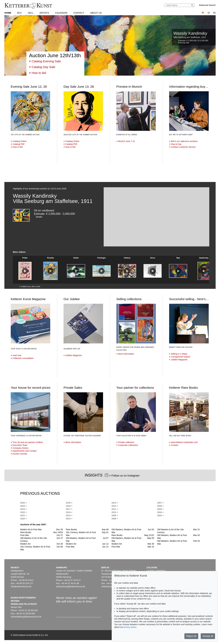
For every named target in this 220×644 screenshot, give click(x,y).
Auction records (19, 454)
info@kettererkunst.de (21, 587)
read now (16, 355)
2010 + (115, 512)
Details (38, 217)
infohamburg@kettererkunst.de (70, 587)
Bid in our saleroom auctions (183, 141)
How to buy (175, 144)
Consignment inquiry (180, 357)
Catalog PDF (18, 144)
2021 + (23, 515)
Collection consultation (22, 358)
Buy (20, 13)
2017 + (69, 509)
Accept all (208, 636)
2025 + (23, 503)
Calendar (61, 13)
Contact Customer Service (182, 147)
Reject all (191, 636)
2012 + (115, 506)
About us (96, 13)
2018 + (69, 506)
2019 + (69, 503)
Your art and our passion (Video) (27, 442)
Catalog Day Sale (42, 67)
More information (125, 354)
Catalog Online (19, 141)
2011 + (115, 509)
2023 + (23, 509)
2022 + (23, 512)
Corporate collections (127, 445)
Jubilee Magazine (73, 355)
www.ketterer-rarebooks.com (183, 442)
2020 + (23, 519)
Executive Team (19, 445)
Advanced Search (207, 5)
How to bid (37, 73)
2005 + (160, 509)
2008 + (115, 519)
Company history (20, 448)
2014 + (69, 519)
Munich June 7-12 (126, 141)
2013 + (115, 503)
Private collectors (125, 442)
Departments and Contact (24, 451)
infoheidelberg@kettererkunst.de (26, 617)
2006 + (160, 506)
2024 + (23, 506)
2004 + (160, 512)
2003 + (160, 515)
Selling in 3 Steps (178, 354)
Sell (31, 13)
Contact (79, 13)
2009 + (115, 515)
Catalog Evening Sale (45, 61)
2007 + (160, 503)
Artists (44, 13)
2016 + (69, 512)
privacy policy (130, 627)
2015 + (69, 515)
